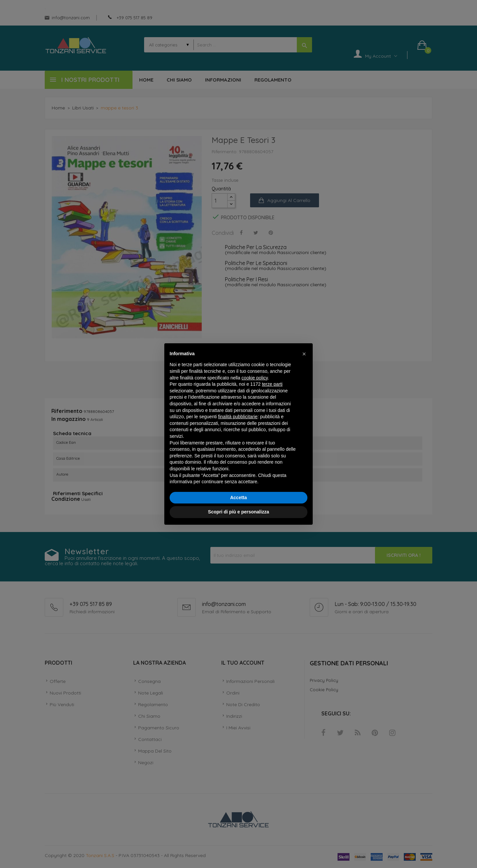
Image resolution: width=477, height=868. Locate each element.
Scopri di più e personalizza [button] (238, 512)
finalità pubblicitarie (238, 417)
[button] (304, 354)
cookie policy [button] (255, 378)
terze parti (272, 384)
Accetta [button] (239, 498)
